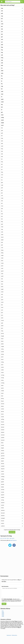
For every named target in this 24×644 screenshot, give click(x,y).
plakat (2, 344)
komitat (3, 490)
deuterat (3, 516)
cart (2, 32)
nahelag (3, 477)
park (2, 13)
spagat (2, 123)
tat (2, 81)
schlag (2, 117)
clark (2, 232)
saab (2, 185)
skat (2, 29)
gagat (2, 240)
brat (2, 216)
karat (2, 261)
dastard (3, 432)
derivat (2, 412)
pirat (2, 242)
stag (2, 229)
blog (3, 611)
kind (5, 538)
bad (2, 107)
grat (2, 190)
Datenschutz (14, 635)
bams (8, 538)
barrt (2, 328)
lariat (2, 396)
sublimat (3, 526)
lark (2, 136)
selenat (3, 451)
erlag (2, 331)
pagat (2, 289)
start (2, 297)
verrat (2, 125)
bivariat (3, 521)
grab (2, 130)
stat (2, 177)
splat (2, 323)
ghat (2, 183)
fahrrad (3, 464)
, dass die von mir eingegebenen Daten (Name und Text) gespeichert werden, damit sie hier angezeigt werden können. (12, 600)
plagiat (2, 448)
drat (2, 219)
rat (2, 97)
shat (2, 201)
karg (2, 162)
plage (3, 616)
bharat (2, 401)
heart (2, 281)
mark (2, 24)
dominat (3, 435)
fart (2, 159)
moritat (3, 492)
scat (2, 196)
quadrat (3, 438)
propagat (3, 518)
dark (2, 154)
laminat (3, 404)
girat (2, 245)
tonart (2, 393)
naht (2, 63)
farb (2, 128)
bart (2, 26)
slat (2, 203)
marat (2, 263)
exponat (3, 503)
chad (2, 227)
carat (2, 268)
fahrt (2, 284)
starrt (2, 365)
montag (3, 383)
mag (2, 86)
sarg (2, 16)
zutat (2, 274)
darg (2, 172)
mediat (2, 391)
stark (2, 73)
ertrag (2, 380)
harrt (2, 315)
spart (2, 300)
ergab (2, 255)
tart (2, 170)
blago (3, 615)
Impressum (9, 635)
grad (2, 224)
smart (2, 302)
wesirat (3, 505)
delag (2, 253)
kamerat (3, 440)
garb (2, 133)
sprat (2, 318)
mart (2, 175)
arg (2, 68)
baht (2, 65)
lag (2, 76)
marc (2, 206)
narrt (2, 310)
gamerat (3, 456)
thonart (3, 422)
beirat (2, 341)
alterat (2, 406)
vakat (2, 258)
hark (2, 151)
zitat (2, 279)
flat (2, 211)
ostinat (2, 409)
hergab (2, 336)
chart (2, 307)
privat (2, 357)
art (2, 110)
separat (3, 497)
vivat (2, 248)
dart (2, 34)
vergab (2, 346)
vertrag (2, 500)
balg (11, 538)
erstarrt (3, 523)
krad (2, 214)
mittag (2, 362)
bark (2, 157)
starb (2, 235)
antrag (2, 354)
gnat (2, 188)
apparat (3, 495)
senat (2, 292)
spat (2, 209)
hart (2, 19)
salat (2, 91)
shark (2, 115)
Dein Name (4, 582)
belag (2, 250)
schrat (2, 367)
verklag (3, 479)
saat (2, 11)
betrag (2, 398)
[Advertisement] (12, 562)
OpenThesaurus (13, 540)
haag (2, 58)
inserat (2, 445)
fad (2, 89)
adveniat (3, 510)
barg (2, 149)
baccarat (3, 513)
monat (2, 320)
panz (13, 538)
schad (2, 102)
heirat (2, 339)
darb (2, 144)
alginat (2, 461)
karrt (2, 313)
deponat (3, 469)
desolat (3, 484)
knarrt (2, 359)
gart (2, 37)
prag (2, 8)
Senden (4, 604)
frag (2, 50)
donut (2, 237)
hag (2, 104)
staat (2, 94)
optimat (3, 458)
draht (2, 71)
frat (2, 180)
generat (3, 453)
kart (2, 164)
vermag (3, 375)
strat (2, 294)
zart (2, 42)
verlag (2, 349)
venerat (3, 474)
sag (2, 78)
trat (2, 21)
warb (2, 146)
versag (2, 378)
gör (1, 538)
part (2, 167)
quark (2, 99)
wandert (3, 466)
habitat (2, 487)
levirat (2, 414)
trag (2, 52)
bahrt (2, 287)
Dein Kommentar (5, 586)
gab (2, 112)
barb (2, 141)
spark (2, 326)
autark (2, 120)
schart (2, 372)
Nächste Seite (12, 532)
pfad (2, 45)
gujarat (2, 482)
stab (2, 60)
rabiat (2, 385)
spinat (2, 388)
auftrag (3, 419)
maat (2, 198)
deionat (3, 427)
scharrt (2, 471)
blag (2, 47)
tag (2, 84)
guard (2, 271)
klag (2, 222)
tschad (2, 352)
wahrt (2, 276)
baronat (3, 425)
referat (2, 508)
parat (2, 266)
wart (2, 39)
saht (2, 55)
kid (3, 538)
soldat (2, 370)
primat (2, 333)
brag (2, 138)
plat (2, 193)
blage (3, 612)
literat (2, 443)
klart (2, 305)
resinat (2, 417)
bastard (3, 430)
